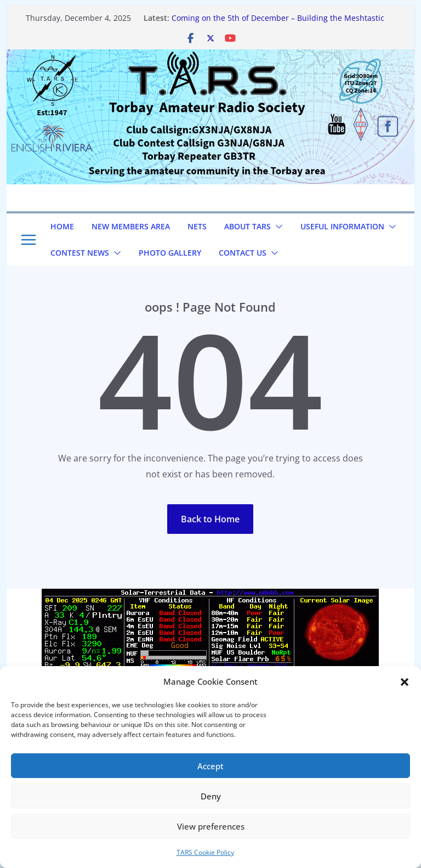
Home (62, 226)
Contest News (80, 253)
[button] (405, 682)
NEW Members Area (131, 226)
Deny (211, 796)
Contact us (243, 253)
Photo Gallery (170, 253)
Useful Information (342, 226)
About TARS (248, 226)
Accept (210, 766)
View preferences (211, 826)
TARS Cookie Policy (205, 852)
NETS (197, 226)
